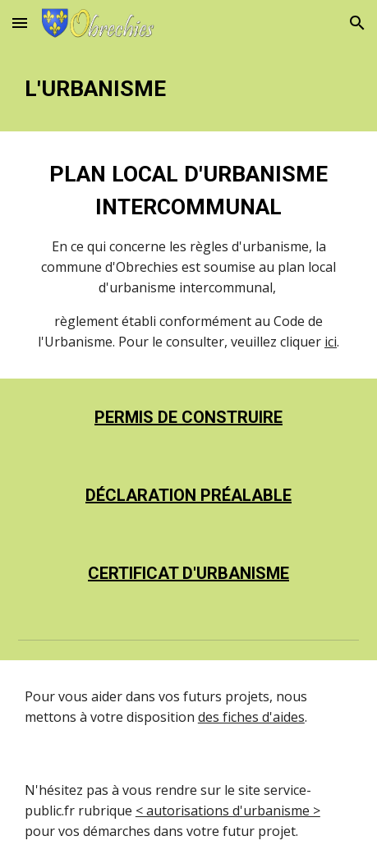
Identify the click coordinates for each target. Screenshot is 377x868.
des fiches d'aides (251, 717)
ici (331, 342)
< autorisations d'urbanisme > (228, 811)
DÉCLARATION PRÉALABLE (188, 495)
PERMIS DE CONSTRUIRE (188, 417)
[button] (20, 23)
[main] (188, 89)
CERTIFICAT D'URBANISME (188, 573)
